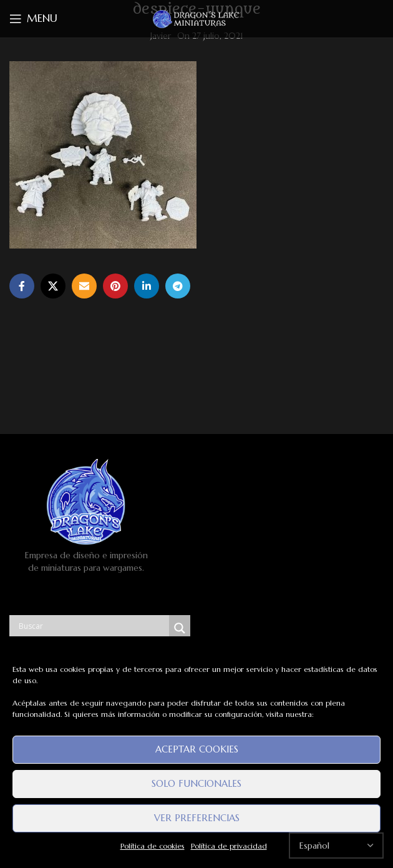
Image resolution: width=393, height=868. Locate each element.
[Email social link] (84, 286)
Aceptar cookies (197, 749)
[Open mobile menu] (33, 19)
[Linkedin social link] (147, 286)
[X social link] (53, 286)
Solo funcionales (196, 783)
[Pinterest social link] (115, 286)
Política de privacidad (229, 846)
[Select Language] (336, 846)
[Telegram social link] (178, 286)
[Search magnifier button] (180, 628)
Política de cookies (153, 846)
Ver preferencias (197, 818)
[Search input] (92, 626)
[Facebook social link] (22, 286)
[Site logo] (196, 18)
